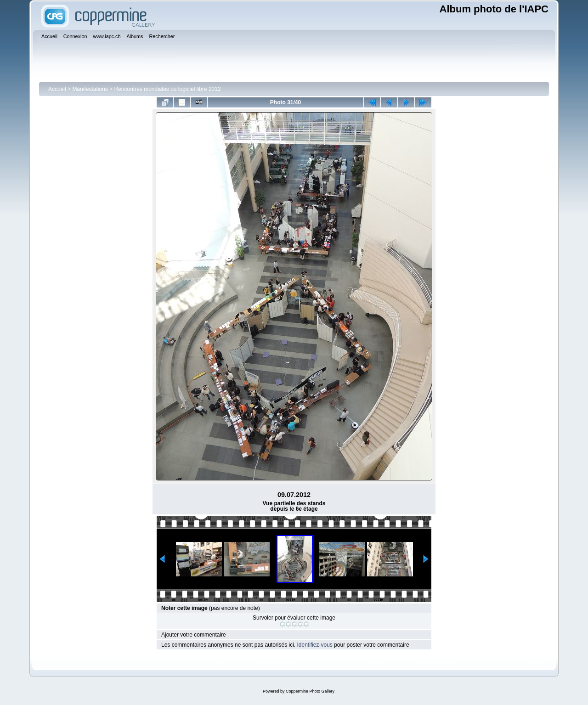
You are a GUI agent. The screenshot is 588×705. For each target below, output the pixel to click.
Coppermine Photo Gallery (310, 691)
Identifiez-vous (314, 645)
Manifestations (90, 89)
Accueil (57, 89)
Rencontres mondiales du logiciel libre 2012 (167, 89)
